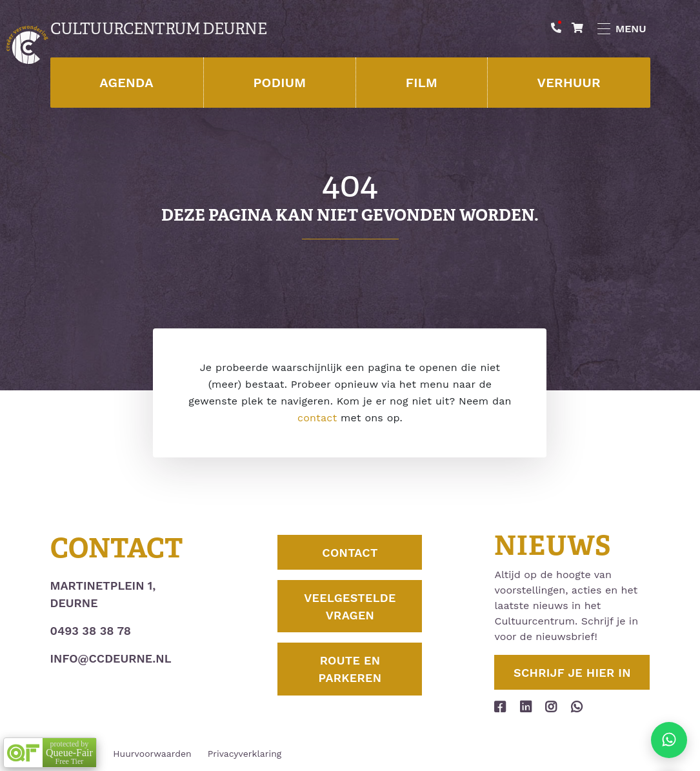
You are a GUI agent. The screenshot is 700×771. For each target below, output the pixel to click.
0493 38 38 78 (91, 631)
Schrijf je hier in (572, 673)
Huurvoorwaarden (152, 754)
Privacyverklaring (245, 754)
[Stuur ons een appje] (669, 740)
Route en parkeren (350, 669)
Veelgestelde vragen (350, 606)
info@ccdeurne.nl (111, 658)
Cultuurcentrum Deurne (158, 29)
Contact (350, 553)
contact (317, 418)
